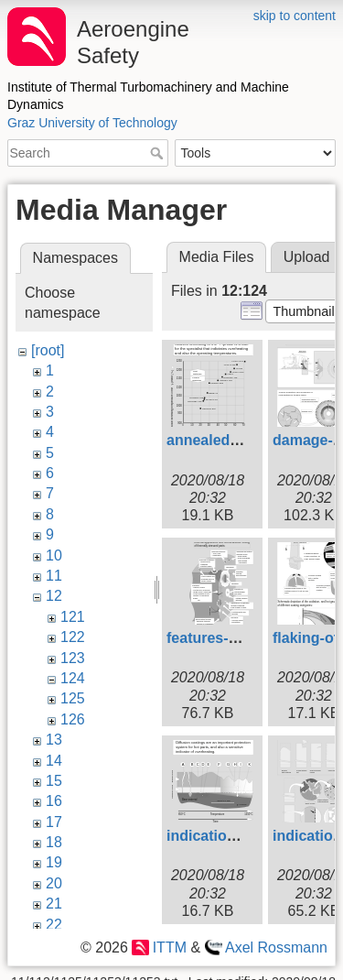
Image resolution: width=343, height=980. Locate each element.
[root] (48, 350)
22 (54, 925)
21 (54, 904)
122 (73, 637)
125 (73, 698)
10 (54, 555)
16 (54, 801)
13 (54, 740)
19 (54, 862)
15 (54, 781)
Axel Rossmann (276, 947)
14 (54, 761)
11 (54, 576)
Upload (307, 257)
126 (73, 719)
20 (54, 883)
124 (73, 678)
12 (54, 596)
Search (159, 153)
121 (73, 617)
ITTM (170, 947)
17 (54, 822)
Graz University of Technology (92, 123)
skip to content (295, 16)
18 (54, 842)
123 (73, 658)
